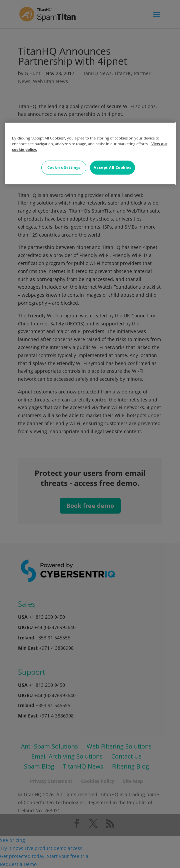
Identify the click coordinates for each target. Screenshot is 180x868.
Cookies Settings (64, 168)
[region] (90, 154)
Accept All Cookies (112, 168)
